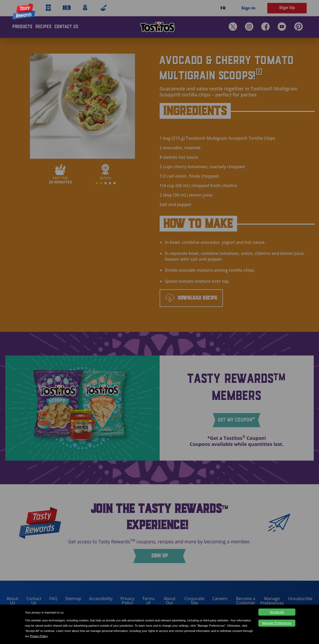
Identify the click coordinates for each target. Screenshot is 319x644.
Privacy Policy (39, 636)
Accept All (277, 612)
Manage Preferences (277, 623)
